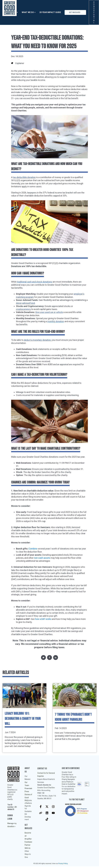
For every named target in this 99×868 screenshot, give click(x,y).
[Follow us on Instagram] (53, 807)
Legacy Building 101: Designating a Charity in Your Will (23, 719)
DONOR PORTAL (94, 12)
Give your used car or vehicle (49, 312)
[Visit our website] (41, 813)
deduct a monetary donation (37, 340)
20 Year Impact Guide (50, 12)
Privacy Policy (63, 863)
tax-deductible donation (24, 177)
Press (27, 791)
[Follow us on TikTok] (47, 819)
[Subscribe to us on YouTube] (53, 813)
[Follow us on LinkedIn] (47, 813)
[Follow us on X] (47, 807)
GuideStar (72, 784)
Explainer (20, 63)
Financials (28, 788)
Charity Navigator (68, 779)
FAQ (26, 800)
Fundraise (28, 842)
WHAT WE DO (28, 12)
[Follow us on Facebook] (41, 807)
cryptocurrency (23, 309)
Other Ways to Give (28, 854)
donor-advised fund (25, 303)
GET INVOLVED (75, 12)
